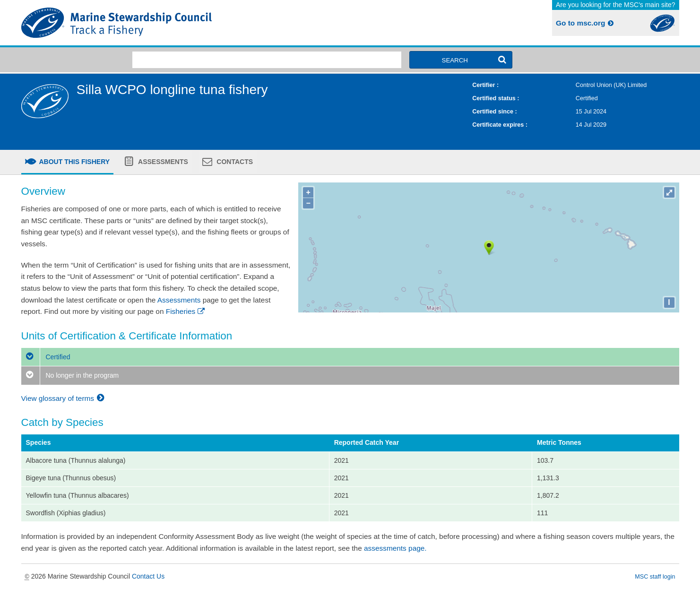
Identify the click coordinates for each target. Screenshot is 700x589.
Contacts (234, 162)
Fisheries (186, 311)
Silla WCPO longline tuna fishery (172, 90)
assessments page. (395, 548)
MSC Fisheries (184, 23)
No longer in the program (70, 375)
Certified (46, 357)
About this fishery (73, 162)
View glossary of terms (64, 398)
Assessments (162, 162)
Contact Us (148, 576)
